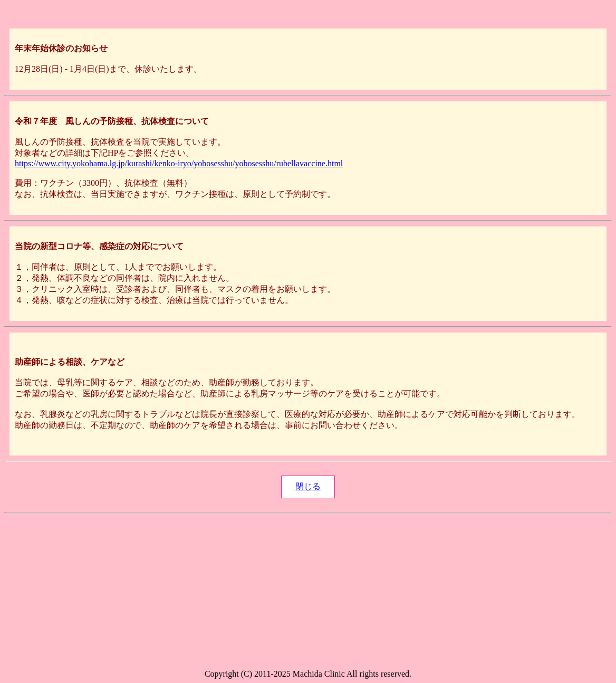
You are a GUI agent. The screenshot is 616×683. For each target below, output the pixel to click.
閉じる (308, 486)
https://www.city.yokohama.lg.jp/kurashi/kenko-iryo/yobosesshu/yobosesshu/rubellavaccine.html (179, 163)
